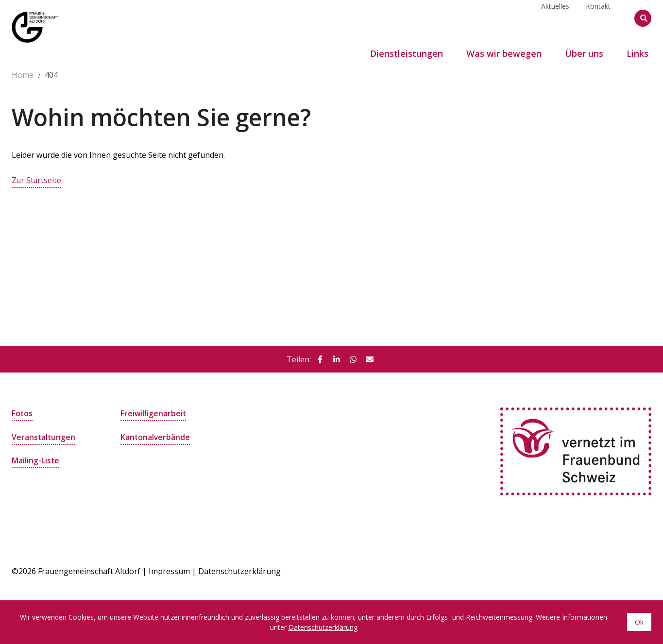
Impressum (169, 571)
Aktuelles (555, 18)
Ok (639, 622)
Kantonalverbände (156, 437)
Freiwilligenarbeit (153, 413)
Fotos (22, 413)
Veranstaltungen (44, 437)
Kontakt (598, 18)
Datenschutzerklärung (239, 571)
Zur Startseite (37, 180)
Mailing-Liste (36, 460)
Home (23, 75)
